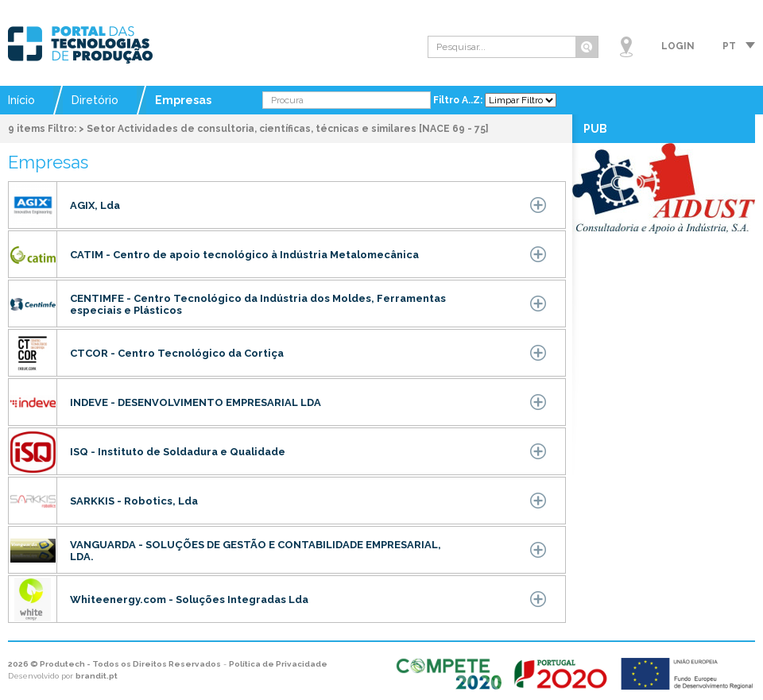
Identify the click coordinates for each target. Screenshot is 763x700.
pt (729, 46)
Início (21, 100)
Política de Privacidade (278, 664)
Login (678, 46)
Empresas (183, 100)
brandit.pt (97, 676)
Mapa (626, 47)
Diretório (95, 100)
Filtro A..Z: (459, 100)
